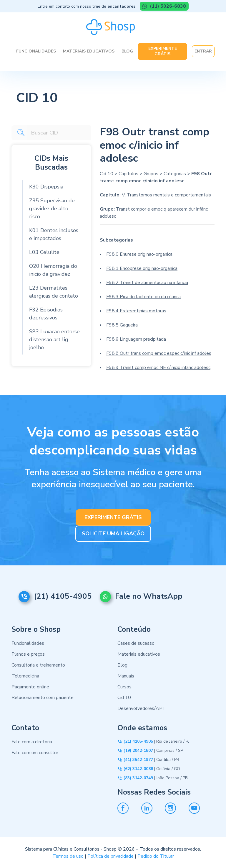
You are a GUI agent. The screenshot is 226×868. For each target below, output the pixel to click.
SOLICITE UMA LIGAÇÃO (113, 533)
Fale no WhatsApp (152, 596)
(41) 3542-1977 (138, 760)
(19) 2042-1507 (138, 750)
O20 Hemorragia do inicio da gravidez (53, 270)
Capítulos (128, 174)
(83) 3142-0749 (138, 778)
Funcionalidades (36, 51)
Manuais (126, 676)
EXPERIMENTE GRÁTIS (113, 517)
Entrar (203, 51)
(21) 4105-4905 (63, 596)
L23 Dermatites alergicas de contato (54, 292)
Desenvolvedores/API (141, 708)
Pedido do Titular (156, 856)
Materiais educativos (139, 654)
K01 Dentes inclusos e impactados (54, 234)
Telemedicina (25, 676)
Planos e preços (28, 654)
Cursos (124, 687)
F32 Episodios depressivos (46, 314)
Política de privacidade (110, 856)
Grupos (151, 174)
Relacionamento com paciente (43, 698)
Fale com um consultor (35, 753)
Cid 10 (107, 174)
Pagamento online (30, 687)
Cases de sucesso (136, 644)
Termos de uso (68, 856)
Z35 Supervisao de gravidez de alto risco (52, 209)
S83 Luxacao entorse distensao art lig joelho (54, 339)
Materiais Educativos (89, 51)
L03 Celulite (44, 252)
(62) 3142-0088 (138, 769)
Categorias (175, 174)
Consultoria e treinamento (38, 665)
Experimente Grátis (163, 51)
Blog (127, 51)
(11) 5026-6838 (167, 6)
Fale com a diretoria (32, 742)
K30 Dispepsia (46, 187)
